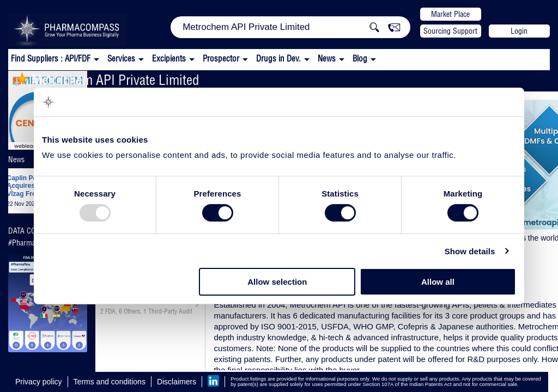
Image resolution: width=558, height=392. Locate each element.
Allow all (438, 282)
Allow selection (277, 282)
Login (519, 31)
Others (132, 311)
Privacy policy (39, 382)
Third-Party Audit (170, 311)
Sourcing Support (450, 31)
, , (146, 311)
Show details (470, 251)
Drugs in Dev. (278, 59)
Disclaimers (177, 382)
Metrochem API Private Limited (107, 80)
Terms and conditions (110, 382)
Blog (360, 59)
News (327, 59)
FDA (110, 311)
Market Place (450, 14)
